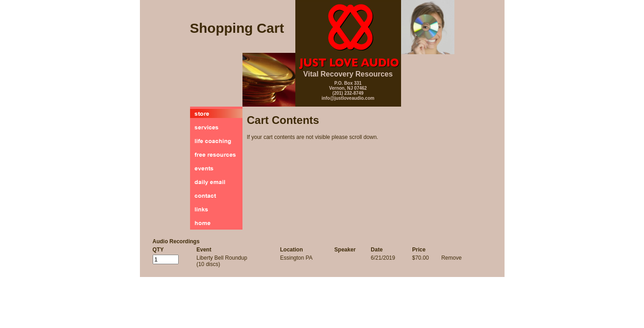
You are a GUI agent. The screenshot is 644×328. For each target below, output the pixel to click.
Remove (451, 258)
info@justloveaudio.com (348, 98)
